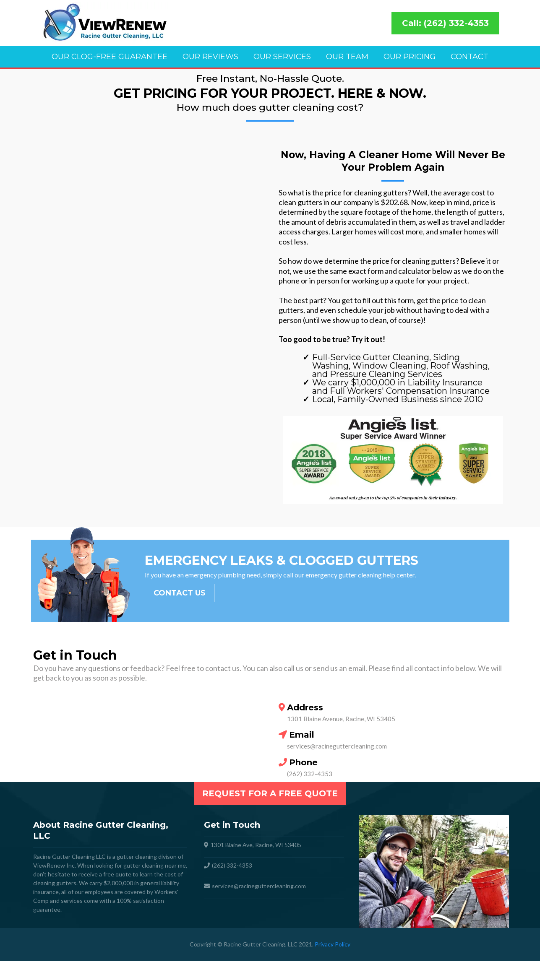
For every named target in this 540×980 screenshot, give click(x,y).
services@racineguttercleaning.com (337, 765)
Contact (470, 57)
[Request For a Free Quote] (270, 813)
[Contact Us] (180, 612)
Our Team (347, 57)
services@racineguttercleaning (253, 905)
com (300, 905)
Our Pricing (410, 57)
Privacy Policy (333, 963)
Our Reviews (210, 57)
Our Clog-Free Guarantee (110, 57)
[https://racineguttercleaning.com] (205, 23)
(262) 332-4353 (310, 793)
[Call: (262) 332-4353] (445, 23)
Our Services (282, 57)
